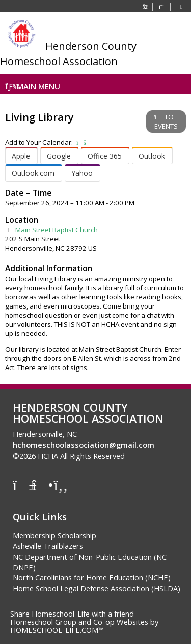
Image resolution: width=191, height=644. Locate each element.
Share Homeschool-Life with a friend (72, 614)
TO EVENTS (166, 121)
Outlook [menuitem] (152, 156)
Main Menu (33, 86)
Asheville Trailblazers (48, 546)
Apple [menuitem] (21, 156)
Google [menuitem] (59, 156)
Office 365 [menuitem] (105, 156)
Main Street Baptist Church (51, 230)
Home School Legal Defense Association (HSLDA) (97, 588)
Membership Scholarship (54, 535)
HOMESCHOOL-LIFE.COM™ (57, 630)
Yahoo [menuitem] (82, 173)
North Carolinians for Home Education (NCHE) (92, 577)
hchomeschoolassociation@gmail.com (84, 445)
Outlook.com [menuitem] (33, 173)
